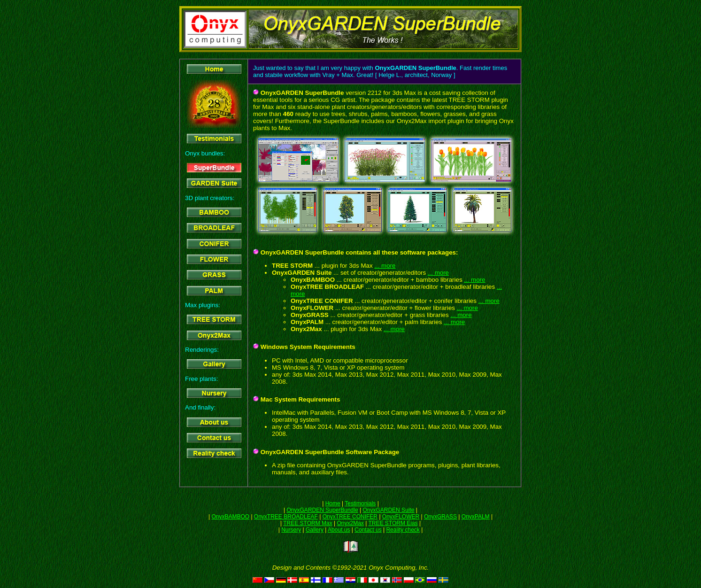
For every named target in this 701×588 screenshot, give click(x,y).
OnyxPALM (476, 517)
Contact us (368, 530)
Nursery (291, 530)
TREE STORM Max (308, 523)
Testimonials (360, 503)
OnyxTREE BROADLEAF (286, 517)
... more (385, 266)
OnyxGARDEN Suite (388, 510)
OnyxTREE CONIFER (350, 517)
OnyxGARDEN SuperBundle (323, 510)
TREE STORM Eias (393, 523)
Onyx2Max (350, 523)
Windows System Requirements (307, 347)
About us (339, 530)
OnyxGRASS (440, 517)
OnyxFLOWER (401, 517)
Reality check (403, 530)
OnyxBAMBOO (230, 517)
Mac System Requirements (299, 399)
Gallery (315, 530)
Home (333, 503)
